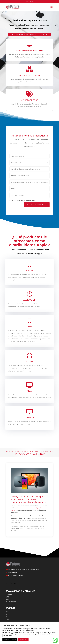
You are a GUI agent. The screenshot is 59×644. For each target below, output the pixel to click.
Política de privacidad (27, 202)
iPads (29, 327)
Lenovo (7, 618)
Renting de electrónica (11, 601)
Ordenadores (9, 594)
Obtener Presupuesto (37, 206)
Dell (7, 615)
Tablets (7, 598)
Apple (7, 611)
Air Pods (30, 362)
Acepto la (22, 202)
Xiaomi (7, 620)
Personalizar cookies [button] (10, 639)
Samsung (8, 613)
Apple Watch (29, 300)
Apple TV (29, 418)
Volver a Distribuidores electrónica (29, 35)
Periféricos (8, 600)
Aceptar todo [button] (23, 639)
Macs (29, 391)
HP (7, 616)
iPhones (30, 271)
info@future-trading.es (16, 575)
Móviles (8, 596)
